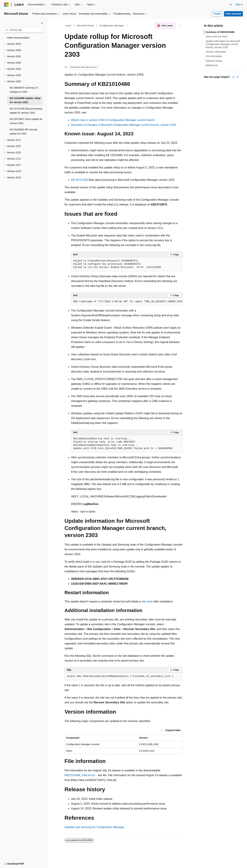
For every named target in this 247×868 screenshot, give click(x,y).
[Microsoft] (6, 5)
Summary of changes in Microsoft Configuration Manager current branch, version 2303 (124, 125)
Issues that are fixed (216, 36)
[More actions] (180, 26)
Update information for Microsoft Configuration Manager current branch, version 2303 (223, 44)
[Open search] (231, 5)
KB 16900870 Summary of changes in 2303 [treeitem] (24, 90)
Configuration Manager (111, 26)
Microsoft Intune (85, 26)
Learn (68, 26)
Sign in (239, 4)
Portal (217, 14)
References (212, 65)
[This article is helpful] (233, 77)
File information (214, 56)
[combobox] (23, 30)
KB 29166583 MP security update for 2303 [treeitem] (23, 132)
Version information (216, 52)
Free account (233, 14)
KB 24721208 (79, 180)
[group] (127, 302)
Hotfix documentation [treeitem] (18, 38)
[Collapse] (42, 23)
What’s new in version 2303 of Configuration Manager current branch (113, 120)
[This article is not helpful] (238, 77)
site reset (147, 601)
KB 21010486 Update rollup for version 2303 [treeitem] (25, 100)
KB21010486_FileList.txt (79, 775)
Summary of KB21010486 (220, 32)
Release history (214, 61)
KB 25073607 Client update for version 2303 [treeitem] (26, 121)
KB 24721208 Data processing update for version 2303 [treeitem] (26, 111)
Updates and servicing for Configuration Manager (94, 827)
